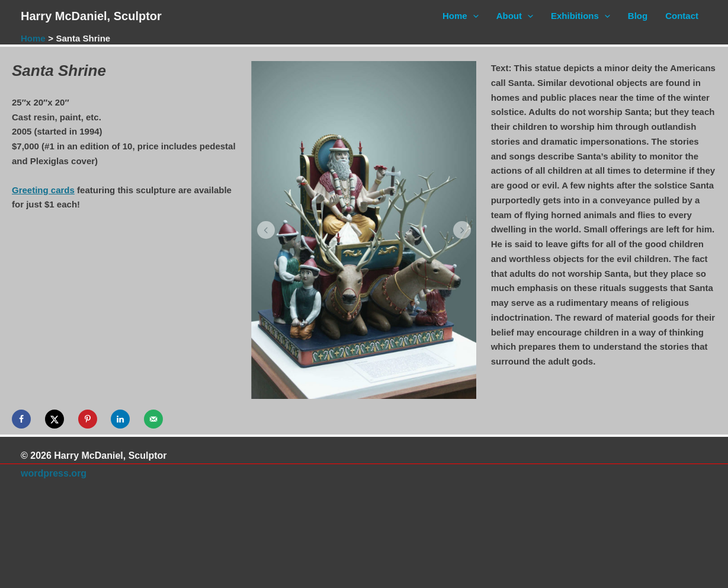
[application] (473, 16)
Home (461, 16)
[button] (266, 230)
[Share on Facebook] (21, 419)
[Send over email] (153, 419)
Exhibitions (581, 16)
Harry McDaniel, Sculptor (91, 16)
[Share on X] (54, 419)
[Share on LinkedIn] (120, 419)
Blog (638, 16)
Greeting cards (43, 190)
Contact (682, 16)
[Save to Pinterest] (88, 419)
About (515, 16)
